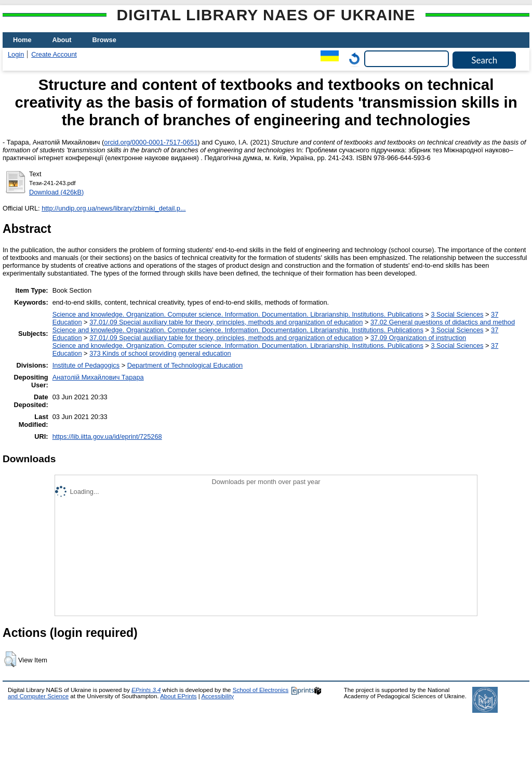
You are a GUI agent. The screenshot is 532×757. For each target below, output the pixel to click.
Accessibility (217, 696)
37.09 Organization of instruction (418, 338)
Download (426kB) (56, 192)
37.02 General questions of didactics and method (443, 322)
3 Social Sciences (457, 314)
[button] (10, 659)
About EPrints (178, 696)
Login (16, 54)
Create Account (54, 54)
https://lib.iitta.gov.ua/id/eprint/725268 (107, 436)
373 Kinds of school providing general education (160, 353)
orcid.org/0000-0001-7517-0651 (151, 142)
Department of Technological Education (185, 365)
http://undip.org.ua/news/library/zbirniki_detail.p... (114, 208)
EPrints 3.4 (146, 690)
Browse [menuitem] (104, 40)
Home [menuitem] (22, 40)
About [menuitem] (62, 40)
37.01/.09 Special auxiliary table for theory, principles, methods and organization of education (226, 322)
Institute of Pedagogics (86, 365)
